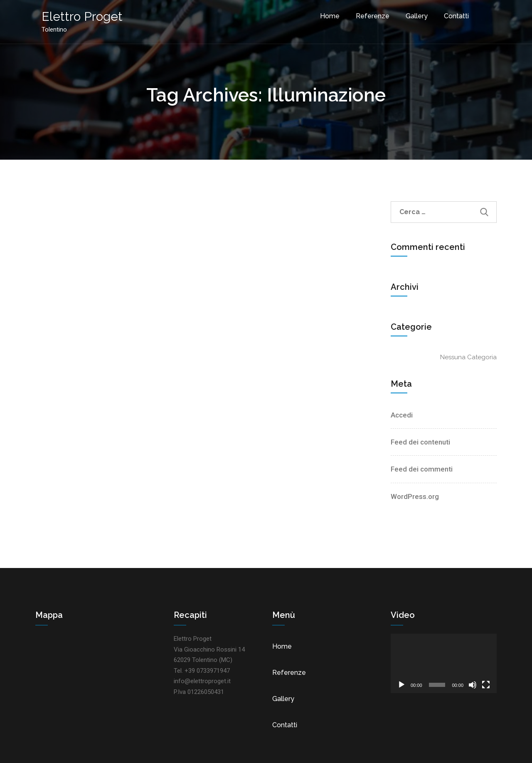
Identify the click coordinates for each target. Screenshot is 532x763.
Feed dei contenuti (420, 442)
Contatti (456, 16)
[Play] (401, 685)
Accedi (402, 415)
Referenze (373, 16)
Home (330, 16)
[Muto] (473, 685)
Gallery (417, 16)
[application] (444, 663)
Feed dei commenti (422, 469)
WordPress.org (415, 496)
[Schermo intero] (486, 685)
